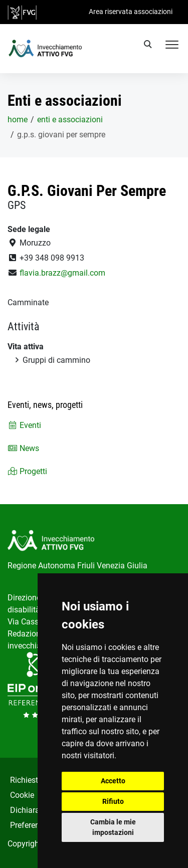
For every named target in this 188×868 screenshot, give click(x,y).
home (18, 120)
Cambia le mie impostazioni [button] (113, 827)
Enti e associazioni (70, 120)
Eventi (24, 425)
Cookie (22, 795)
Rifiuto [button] (113, 801)
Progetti (27, 471)
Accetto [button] (113, 781)
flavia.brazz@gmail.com (62, 273)
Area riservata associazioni (131, 12)
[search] (149, 46)
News (23, 448)
